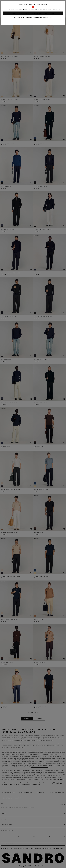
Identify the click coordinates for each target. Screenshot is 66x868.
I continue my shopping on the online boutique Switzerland (33, 17)
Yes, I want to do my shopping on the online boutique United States (33, 13)
